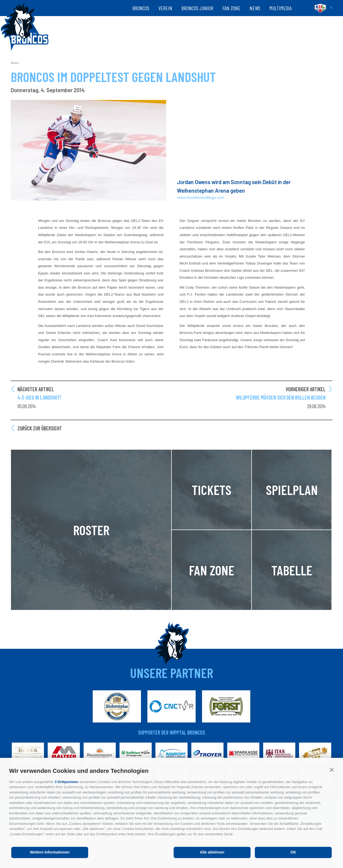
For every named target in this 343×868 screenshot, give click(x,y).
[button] (332, 770)
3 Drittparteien (66, 782)
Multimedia (280, 8)
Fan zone (231, 8)
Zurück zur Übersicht (40, 428)
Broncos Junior (197, 8)
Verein (165, 8)
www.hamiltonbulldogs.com (200, 198)
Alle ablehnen (212, 852)
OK (293, 852)
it (331, 8)
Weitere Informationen (50, 852)
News (255, 8)
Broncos (141, 8)
